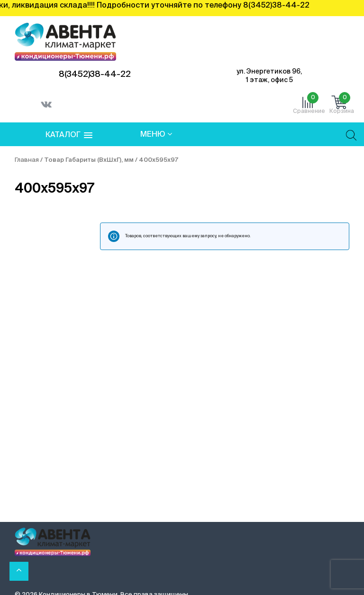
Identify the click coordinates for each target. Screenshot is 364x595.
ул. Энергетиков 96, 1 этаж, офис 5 (269, 76)
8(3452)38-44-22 (95, 74)
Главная (27, 160)
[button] (69, 135)
